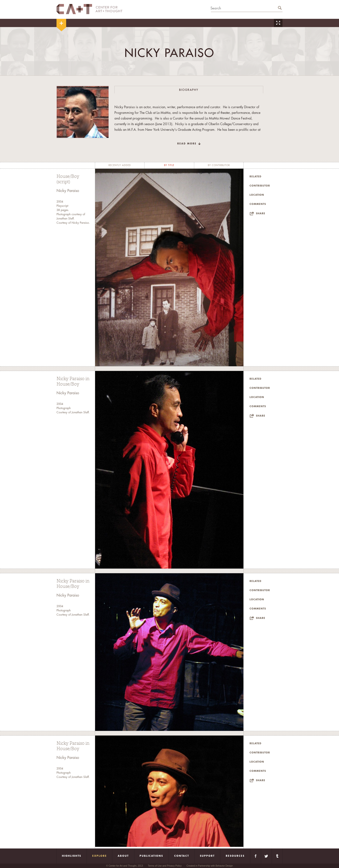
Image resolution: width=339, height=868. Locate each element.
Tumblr (277, 856)
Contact (182, 856)
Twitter (266, 856)
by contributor (219, 165)
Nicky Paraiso (68, 191)
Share (261, 214)
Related (256, 177)
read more (187, 144)
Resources (235, 856)
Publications (151, 856)
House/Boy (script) (68, 179)
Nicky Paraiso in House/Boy (73, 381)
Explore (100, 856)
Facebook (256, 856)
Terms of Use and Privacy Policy (165, 866)
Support (207, 856)
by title (169, 165)
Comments (258, 204)
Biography (189, 90)
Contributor (260, 186)
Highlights (72, 856)
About (123, 856)
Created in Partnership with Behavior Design (210, 866)
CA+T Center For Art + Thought (89, 9)
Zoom (278, 23)
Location (257, 195)
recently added (120, 165)
